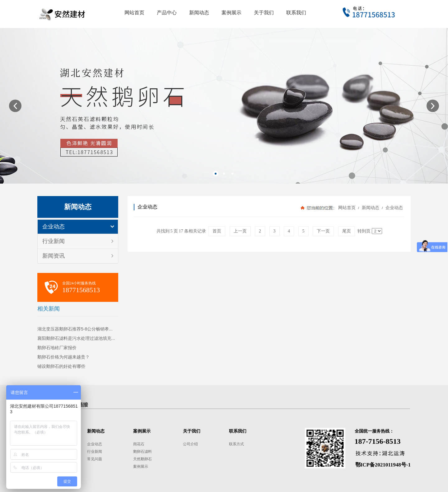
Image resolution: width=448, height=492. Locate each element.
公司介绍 (190, 444)
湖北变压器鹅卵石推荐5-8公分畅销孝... (75, 329)
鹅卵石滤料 (142, 452)
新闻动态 (370, 208)
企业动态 (54, 227)
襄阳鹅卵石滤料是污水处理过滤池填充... (76, 338)
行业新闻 (54, 241)
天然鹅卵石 (142, 459)
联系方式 (236, 444)
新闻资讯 (54, 256)
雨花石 (139, 444)
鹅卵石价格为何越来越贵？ (63, 357)
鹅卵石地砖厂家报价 (57, 348)
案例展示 (141, 466)
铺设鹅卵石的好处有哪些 (61, 366)
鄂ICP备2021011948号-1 (383, 465)
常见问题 (95, 459)
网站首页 (347, 208)
